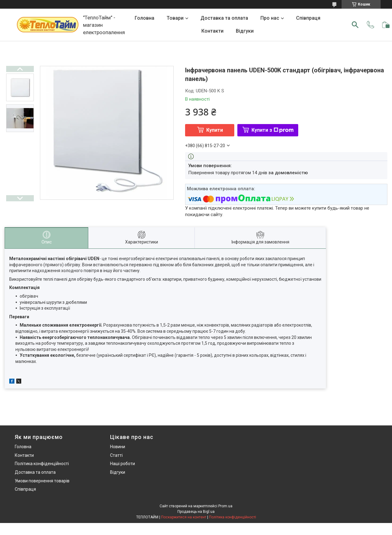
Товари (175, 18)
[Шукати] (355, 25)
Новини (118, 447)
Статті (116, 455)
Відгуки (245, 31)
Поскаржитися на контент (184, 517)
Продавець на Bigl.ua (196, 512)
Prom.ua (225, 506)
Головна (145, 18)
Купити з (273, 130)
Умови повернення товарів (42, 481)
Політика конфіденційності (42, 464)
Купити (215, 130)
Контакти (212, 31)
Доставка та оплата (224, 18)
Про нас (270, 18)
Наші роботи (123, 464)
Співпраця (308, 18)
